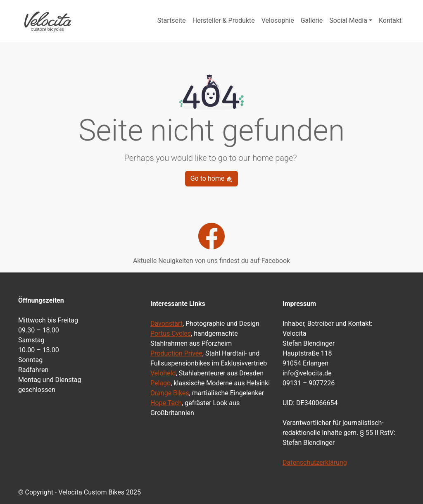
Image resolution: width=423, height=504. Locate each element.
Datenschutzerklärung (315, 462)
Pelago (160, 383)
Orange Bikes (170, 393)
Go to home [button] (212, 178)
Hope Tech (166, 403)
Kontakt (390, 20)
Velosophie (278, 20)
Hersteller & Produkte (224, 20)
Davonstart (166, 324)
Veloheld (163, 373)
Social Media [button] (348, 20)
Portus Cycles (171, 333)
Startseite (172, 20)
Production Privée (176, 353)
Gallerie (312, 20)
